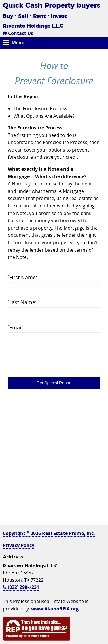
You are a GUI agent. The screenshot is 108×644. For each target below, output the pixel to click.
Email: (54, 334)
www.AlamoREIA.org (55, 609)
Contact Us (18, 33)
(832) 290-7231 (21, 587)
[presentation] (52, 359)
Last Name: (54, 308)
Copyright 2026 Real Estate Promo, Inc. (49, 533)
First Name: (54, 283)
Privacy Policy (19, 545)
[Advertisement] (54, 472)
